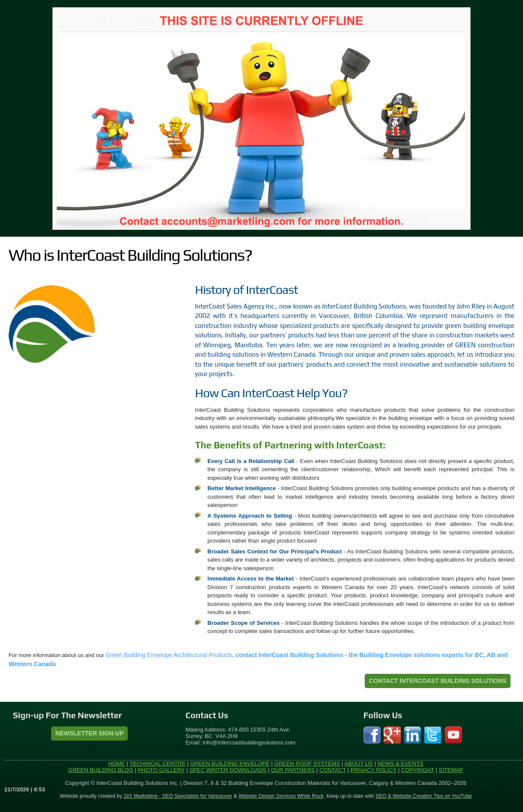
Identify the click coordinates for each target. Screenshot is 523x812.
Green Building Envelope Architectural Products (169, 655)
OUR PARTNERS (293, 770)
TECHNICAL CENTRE (157, 764)
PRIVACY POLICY (374, 770)
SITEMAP (451, 770)
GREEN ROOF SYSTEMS (307, 764)
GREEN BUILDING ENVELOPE (230, 764)
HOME (117, 764)
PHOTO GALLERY (161, 770)
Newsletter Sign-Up (90, 733)
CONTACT (333, 770)
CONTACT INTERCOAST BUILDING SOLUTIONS (438, 681)
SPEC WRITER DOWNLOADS (228, 770)
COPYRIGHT (417, 770)
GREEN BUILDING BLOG (101, 770)
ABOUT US (359, 764)
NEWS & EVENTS (400, 764)
